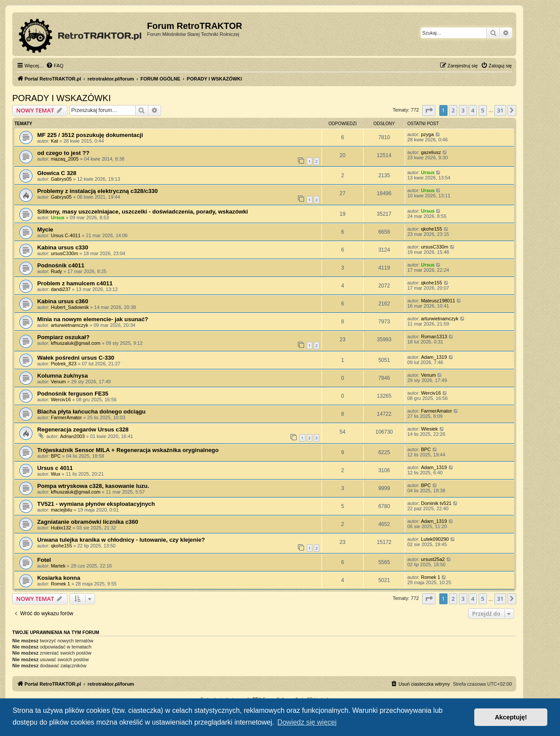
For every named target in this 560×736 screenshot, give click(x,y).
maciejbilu (61, 510)
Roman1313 (434, 336)
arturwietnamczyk (70, 325)
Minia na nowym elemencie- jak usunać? (93, 319)
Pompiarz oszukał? (63, 337)
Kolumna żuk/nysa (63, 376)
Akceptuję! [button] (511, 717)
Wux (56, 474)
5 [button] (483, 110)
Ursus (428, 172)
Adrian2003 (72, 436)
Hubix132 (61, 528)
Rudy (56, 271)
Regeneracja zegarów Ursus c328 (83, 429)
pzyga (427, 134)
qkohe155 (431, 229)
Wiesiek (429, 429)
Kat (54, 141)
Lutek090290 (435, 539)
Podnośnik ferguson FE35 (73, 394)
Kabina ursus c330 (63, 247)
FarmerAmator (66, 417)
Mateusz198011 (438, 301)
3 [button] (463, 110)
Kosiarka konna (59, 578)
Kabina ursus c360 (63, 301)
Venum (58, 382)
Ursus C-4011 (66, 235)
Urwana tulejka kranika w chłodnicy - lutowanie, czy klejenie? (121, 540)
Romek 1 (60, 584)
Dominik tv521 (436, 503)
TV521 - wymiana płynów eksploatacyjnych (96, 504)
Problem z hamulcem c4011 (75, 283)
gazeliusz (431, 152)
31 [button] (500, 110)
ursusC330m (64, 253)
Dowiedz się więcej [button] (307, 722)
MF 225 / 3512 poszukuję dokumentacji (90, 135)
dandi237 (61, 289)
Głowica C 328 (57, 173)
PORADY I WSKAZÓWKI (61, 98)
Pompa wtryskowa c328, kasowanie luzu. (93, 486)
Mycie (45, 230)
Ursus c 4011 (55, 468)
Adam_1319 (434, 357)
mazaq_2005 (65, 159)
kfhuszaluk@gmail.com (75, 343)
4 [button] (473, 110)
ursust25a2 (433, 559)
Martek (58, 566)
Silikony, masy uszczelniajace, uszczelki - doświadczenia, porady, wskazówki (143, 212)
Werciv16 (61, 400)
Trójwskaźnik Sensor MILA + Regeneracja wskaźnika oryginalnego (128, 450)
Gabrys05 (61, 179)
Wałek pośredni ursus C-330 (76, 358)
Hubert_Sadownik (70, 307)
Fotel (44, 560)
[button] (429, 110)
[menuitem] (55, 66)
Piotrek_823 (64, 364)
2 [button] (453, 110)
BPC (56, 456)
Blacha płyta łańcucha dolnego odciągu (91, 412)
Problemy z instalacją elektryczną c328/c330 (98, 191)
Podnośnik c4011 (61, 265)
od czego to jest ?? (63, 153)
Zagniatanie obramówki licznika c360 (88, 522)
